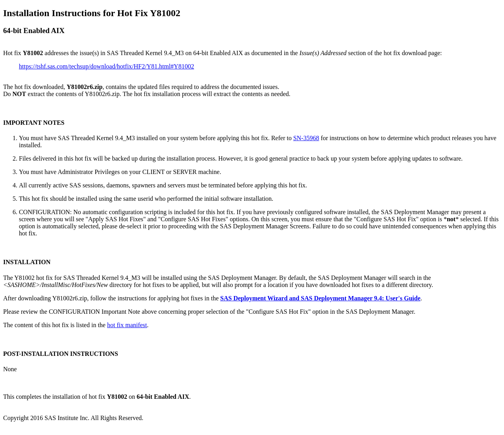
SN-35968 (306, 138)
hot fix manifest (127, 325)
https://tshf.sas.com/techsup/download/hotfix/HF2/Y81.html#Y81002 (107, 66)
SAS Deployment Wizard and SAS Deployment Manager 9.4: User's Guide (320, 298)
